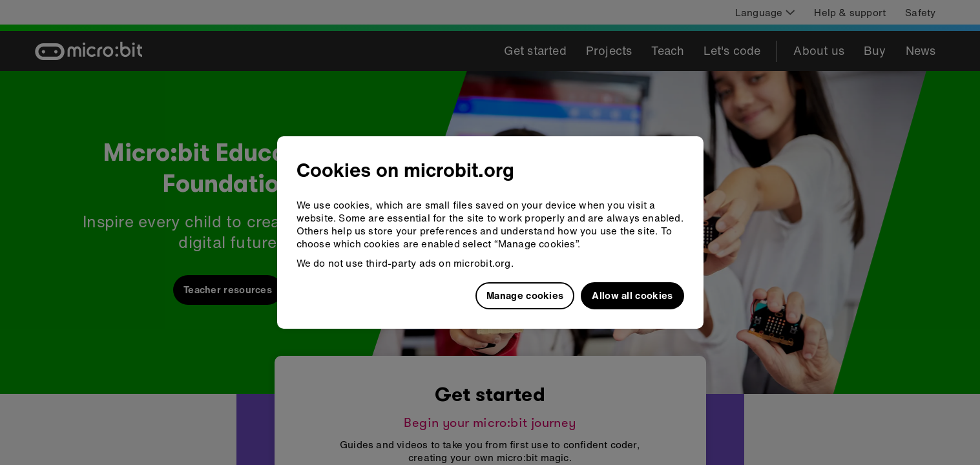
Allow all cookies (632, 295)
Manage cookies (525, 295)
